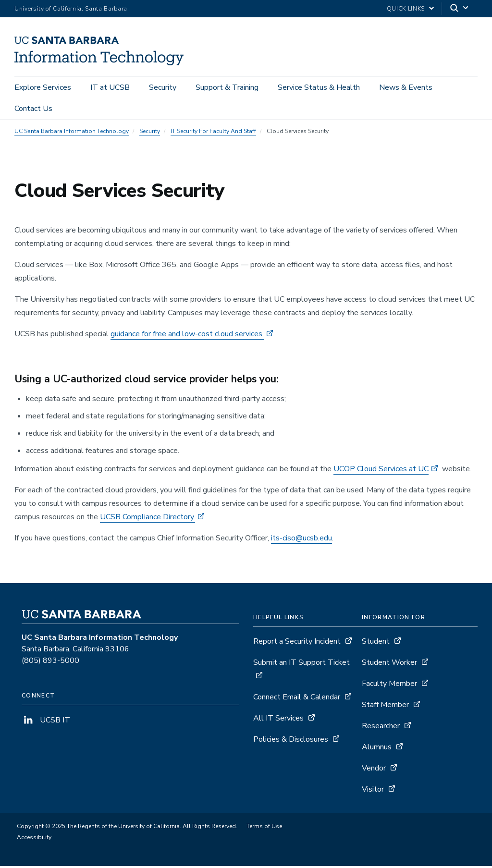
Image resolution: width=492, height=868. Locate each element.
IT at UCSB (110, 87)
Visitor (373, 791)
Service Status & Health (319, 87)
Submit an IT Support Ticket (301, 664)
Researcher (381, 728)
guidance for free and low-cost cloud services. (187, 335)
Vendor (374, 770)
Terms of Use (264, 828)
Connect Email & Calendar (297, 699)
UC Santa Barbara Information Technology (72, 133)
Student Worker (389, 664)
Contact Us (33, 109)
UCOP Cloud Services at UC (381, 471)
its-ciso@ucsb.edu (301, 540)
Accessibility (34, 839)
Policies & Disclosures (291, 741)
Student (376, 643)
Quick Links (406, 9)
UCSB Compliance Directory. (148, 519)
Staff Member (385, 707)
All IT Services (278, 720)
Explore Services (43, 87)
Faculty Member (389, 685)
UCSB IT (46, 722)
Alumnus (377, 749)
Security (163, 87)
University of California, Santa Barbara (71, 9)
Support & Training (227, 87)
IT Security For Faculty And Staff (213, 133)
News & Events (406, 87)
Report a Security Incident (297, 643)
